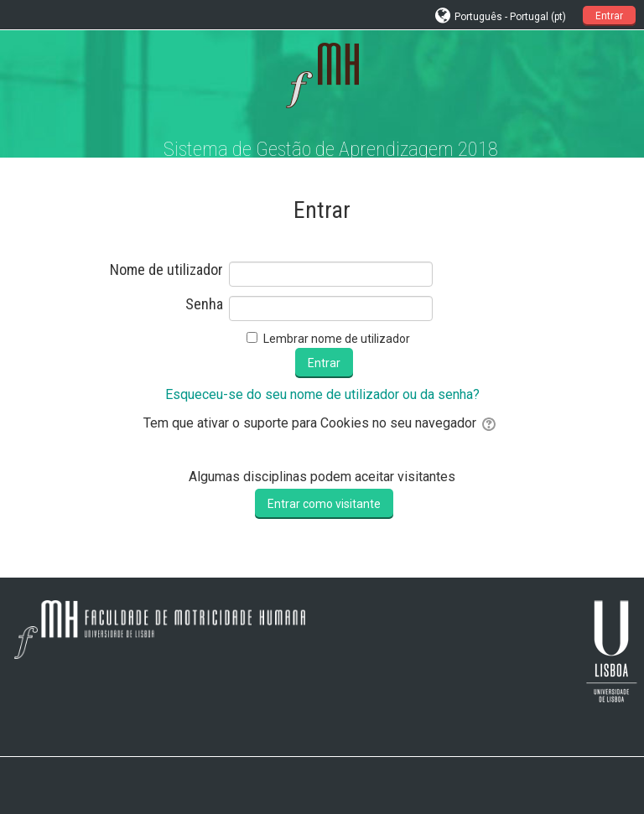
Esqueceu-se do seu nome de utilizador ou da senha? (322, 394)
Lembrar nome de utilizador (337, 339)
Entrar (609, 16)
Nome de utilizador (166, 270)
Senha (204, 304)
